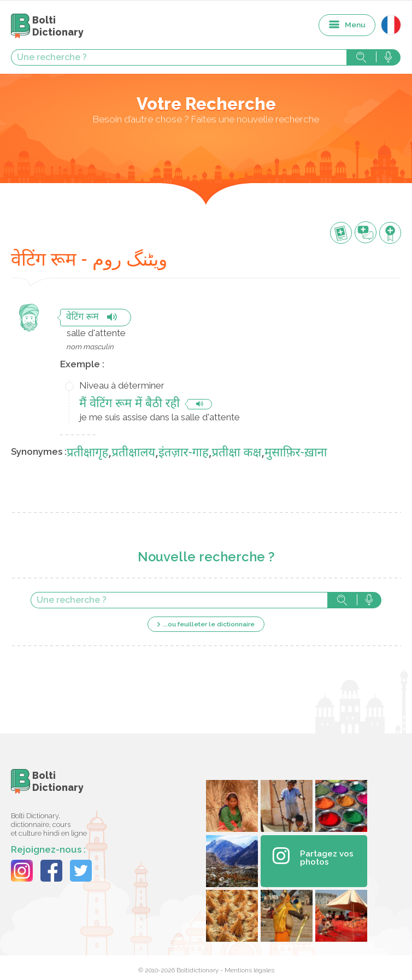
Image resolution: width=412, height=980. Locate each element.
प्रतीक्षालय (133, 453)
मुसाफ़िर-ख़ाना (296, 453)
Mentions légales (249, 970)
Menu (355, 25)
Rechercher (361, 57)
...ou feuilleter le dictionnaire (209, 624)
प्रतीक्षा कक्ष (237, 453)
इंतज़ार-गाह (184, 453)
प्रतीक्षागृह (87, 453)
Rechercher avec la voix (388, 57)
